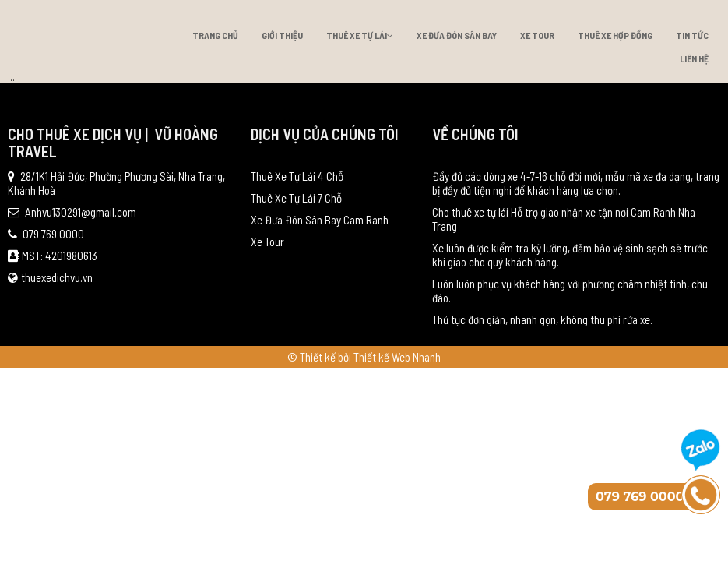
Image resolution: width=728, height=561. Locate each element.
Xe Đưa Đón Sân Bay (457, 35)
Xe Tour (537, 35)
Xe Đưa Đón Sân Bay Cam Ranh (320, 220)
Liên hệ (694, 58)
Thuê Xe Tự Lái (360, 35)
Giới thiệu (282, 35)
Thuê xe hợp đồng (615, 35)
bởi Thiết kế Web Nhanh (389, 357)
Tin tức (692, 35)
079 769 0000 (46, 234)
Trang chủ (215, 35)
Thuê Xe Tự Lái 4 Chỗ (297, 176)
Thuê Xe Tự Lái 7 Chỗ (296, 198)
